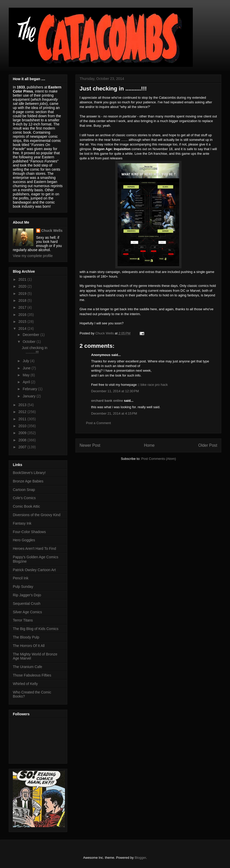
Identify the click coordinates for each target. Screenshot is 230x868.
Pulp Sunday (23, 587)
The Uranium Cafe (27, 667)
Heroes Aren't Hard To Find (34, 549)
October (30, 342)
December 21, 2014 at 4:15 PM (114, 413)
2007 (23, 447)
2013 (23, 405)
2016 (23, 315)
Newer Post (90, 445)
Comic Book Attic (26, 506)
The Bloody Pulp (26, 637)
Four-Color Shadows (29, 532)
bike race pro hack (154, 385)
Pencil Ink (21, 578)
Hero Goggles (24, 540)
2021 (23, 279)
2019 (23, 294)
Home (149, 445)
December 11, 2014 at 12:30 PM (115, 391)
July (26, 361)
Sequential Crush (27, 604)
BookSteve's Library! (29, 473)
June (27, 368)
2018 (23, 300)
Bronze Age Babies (28, 481)
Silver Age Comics (27, 612)
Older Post (208, 445)
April (27, 382)
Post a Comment (98, 423)
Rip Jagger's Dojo (27, 595)
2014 (23, 328)
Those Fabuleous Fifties (32, 675)
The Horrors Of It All (29, 646)
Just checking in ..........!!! (35, 350)
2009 (23, 433)
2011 (23, 419)
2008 (23, 440)
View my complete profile (33, 256)
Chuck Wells (52, 231)
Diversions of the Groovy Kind (37, 515)
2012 (23, 412)
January (30, 396)
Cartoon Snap (24, 490)
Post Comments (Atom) (159, 459)
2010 (23, 426)
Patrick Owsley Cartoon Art (34, 570)
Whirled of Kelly (25, 684)
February (30, 389)
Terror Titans (23, 620)
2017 (23, 307)
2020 (23, 286)
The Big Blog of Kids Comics (36, 629)
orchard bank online (107, 401)
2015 (23, 322)
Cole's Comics (24, 498)
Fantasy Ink (22, 523)
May (26, 375)
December (31, 335)
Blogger (140, 858)
